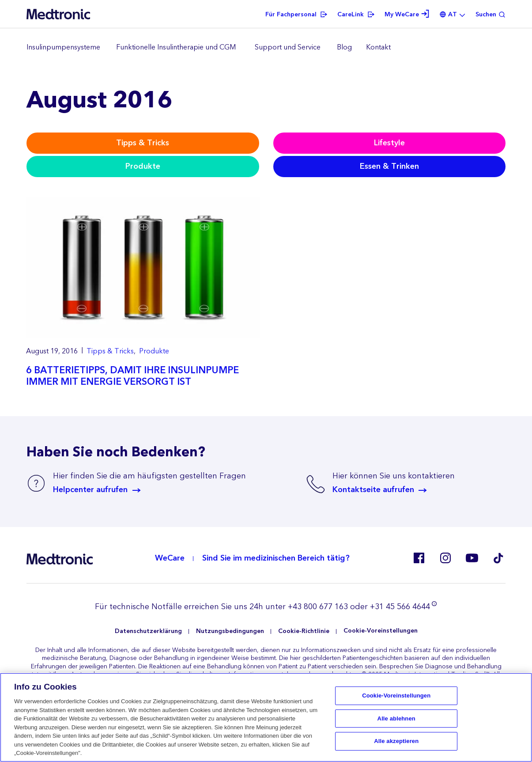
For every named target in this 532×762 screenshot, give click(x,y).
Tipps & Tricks (143, 143)
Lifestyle (389, 143)
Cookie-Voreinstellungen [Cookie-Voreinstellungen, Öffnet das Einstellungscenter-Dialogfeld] (396, 696)
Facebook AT (419, 558)
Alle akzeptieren (396, 741)
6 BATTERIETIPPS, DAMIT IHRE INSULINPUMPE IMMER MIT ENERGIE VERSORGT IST (132, 376)
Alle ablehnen (396, 718)
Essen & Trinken (389, 166)
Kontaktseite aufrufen (373, 490)
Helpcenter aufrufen (90, 490)
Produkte (143, 166)
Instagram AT (445, 558)
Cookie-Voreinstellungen (381, 631)
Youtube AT (472, 558)
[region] (266, 48)
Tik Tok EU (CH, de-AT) (498, 558)
